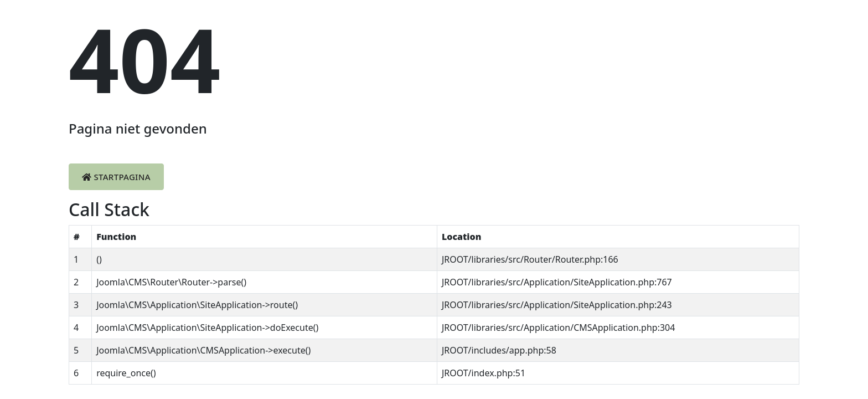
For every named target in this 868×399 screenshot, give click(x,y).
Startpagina (116, 177)
